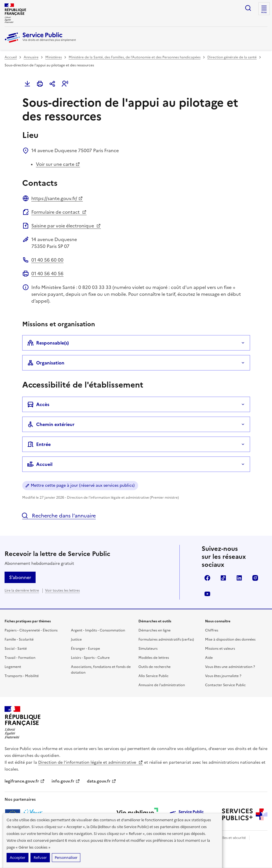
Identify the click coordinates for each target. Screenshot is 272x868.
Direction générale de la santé (232, 57)
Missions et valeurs (220, 649)
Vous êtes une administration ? (230, 667)
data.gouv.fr (102, 781)
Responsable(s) (48, 343)
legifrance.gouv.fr (25, 781)
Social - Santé (16, 649)
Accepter (18, 858)
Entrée (39, 444)
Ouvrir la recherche (248, 8)
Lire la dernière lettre (22, 590)
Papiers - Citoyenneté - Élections (31, 630)
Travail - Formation (20, 658)
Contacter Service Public (225, 685)
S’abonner (20, 577)
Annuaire (31, 57)
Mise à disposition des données (230, 639)
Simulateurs (148, 649)
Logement (13, 667)
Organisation (46, 363)
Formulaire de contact (59, 212)
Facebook (207, 578)
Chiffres (212, 630)
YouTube (207, 594)
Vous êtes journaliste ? (223, 676)
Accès (38, 404)
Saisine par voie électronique (66, 226)
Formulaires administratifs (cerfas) (166, 639)
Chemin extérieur (51, 424)
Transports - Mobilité (22, 676)
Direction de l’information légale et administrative (91, 762)
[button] (65, 84)
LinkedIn (239, 578)
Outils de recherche (155, 667)
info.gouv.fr (66, 781)
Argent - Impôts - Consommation (98, 630)
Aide (209, 658)
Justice (76, 639)
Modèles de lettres (154, 658)
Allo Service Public (154, 676)
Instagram (255, 578)
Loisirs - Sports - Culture (90, 658)
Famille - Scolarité (19, 639)
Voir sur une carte (58, 164)
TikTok (223, 578)
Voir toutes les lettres (62, 590)
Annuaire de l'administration (162, 685)
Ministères (54, 57)
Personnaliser (66, 858)
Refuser (40, 858)
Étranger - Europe (85, 649)
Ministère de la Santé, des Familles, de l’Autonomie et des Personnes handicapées (135, 57)
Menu (264, 13)
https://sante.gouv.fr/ (57, 198)
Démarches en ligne (155, 630)
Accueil (11, 57)
